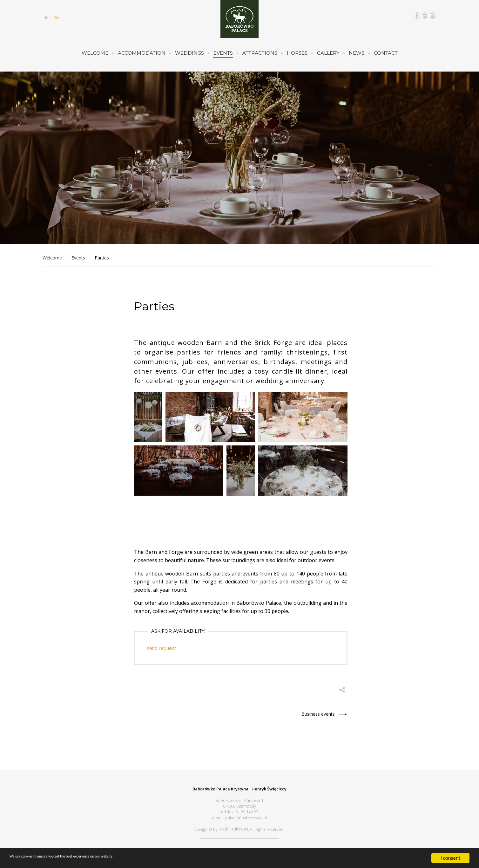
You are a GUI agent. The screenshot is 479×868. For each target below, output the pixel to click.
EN (57, 18)
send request (162, 648)
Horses (297, 53)
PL (47, 18)
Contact (386, 53)
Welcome (95, 53)
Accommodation (142, 53)
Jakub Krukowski (233, 828)
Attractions (260, 53)
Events (223, 53)
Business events (318, 713)
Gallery (328, 53)
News (357, 53)
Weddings (189, 53)
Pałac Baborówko (239, 19)
